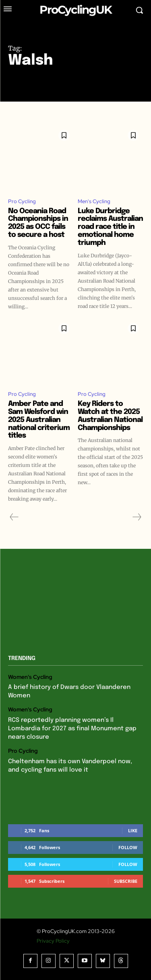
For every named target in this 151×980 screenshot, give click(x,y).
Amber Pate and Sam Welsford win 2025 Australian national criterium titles (39, 420)
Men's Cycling (94, 201)
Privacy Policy (53, 941)
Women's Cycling (30, 677)
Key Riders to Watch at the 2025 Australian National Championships (110, 416)
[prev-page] (14, 517)
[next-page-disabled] (137, 517)
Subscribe (126, 881)
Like (133, 830)
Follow (128, 847)
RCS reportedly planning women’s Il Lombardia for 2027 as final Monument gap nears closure (72, 729)
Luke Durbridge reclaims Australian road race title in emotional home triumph (110, 227)
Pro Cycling (22, 201)
